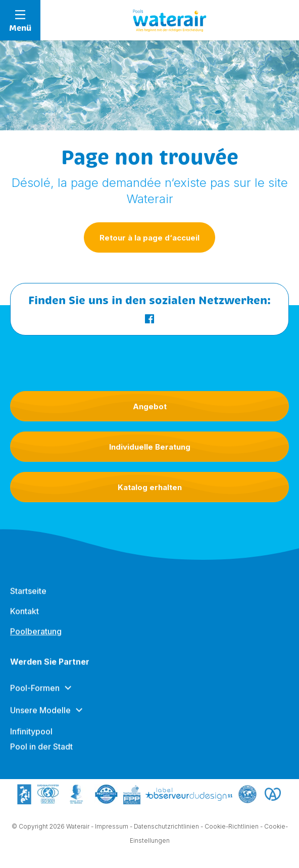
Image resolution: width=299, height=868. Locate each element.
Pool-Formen (35, 697)
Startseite (28, 600)
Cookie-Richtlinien (232, 828)
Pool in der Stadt (41, 756)
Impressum (112, 828)
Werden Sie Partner (50, 671)
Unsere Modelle (40, 719)
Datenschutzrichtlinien (166, 828)
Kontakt (24, 620)
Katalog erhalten (150, 487)
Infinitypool (31, 741)
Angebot (150, 406)
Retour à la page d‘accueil (149, 238)
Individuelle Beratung (150, 447)
